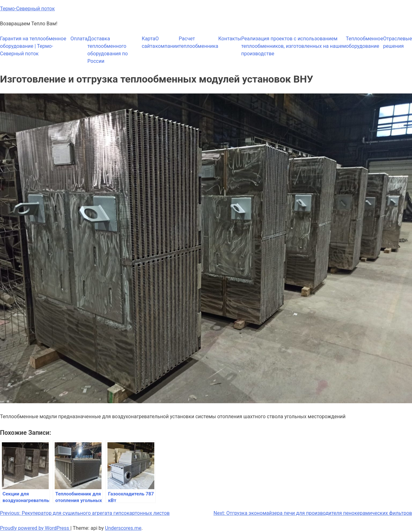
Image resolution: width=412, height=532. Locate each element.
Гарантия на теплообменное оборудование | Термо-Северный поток (33, 46)
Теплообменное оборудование (364, 42)
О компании (167, 42)
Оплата (79, 39)
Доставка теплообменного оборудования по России (108, 50)
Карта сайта (149, 42)
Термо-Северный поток (27, 9)
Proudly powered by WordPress (35, 528)
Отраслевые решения (397, 42)
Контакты (230, 39)
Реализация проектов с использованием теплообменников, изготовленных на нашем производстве (293, 46)
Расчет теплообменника (198, 42)
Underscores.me (123, 528)
